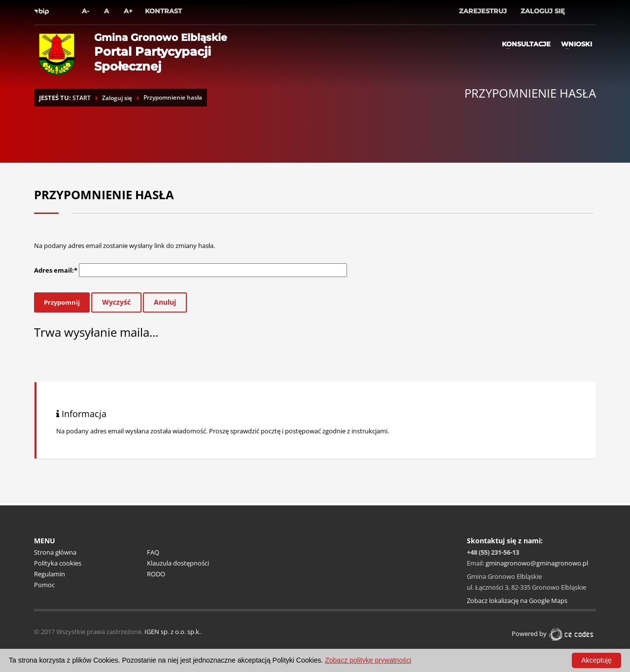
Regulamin (50, 574)
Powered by (554, 634)
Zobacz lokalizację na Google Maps (517, 601)
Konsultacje (526, 44)
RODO (156, 574)
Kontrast (163, 11)
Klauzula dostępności (178, 563)
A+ (128, 11)
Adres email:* (56, 270)
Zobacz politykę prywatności (368, 660)
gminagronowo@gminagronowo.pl (537, 563)
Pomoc (44, 585)
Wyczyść (116, 302)
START (82, 98)
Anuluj (165, 302)
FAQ (153, 552)
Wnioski (577, 44)
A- (86, 11)
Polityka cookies (58, 563)
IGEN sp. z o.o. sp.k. (173, 632)
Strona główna (55, 552)
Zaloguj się (117, 98)
